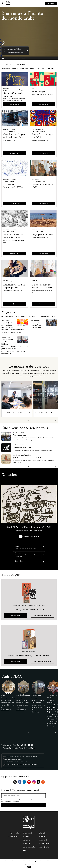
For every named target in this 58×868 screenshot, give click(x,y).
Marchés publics (44, 843)
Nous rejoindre (44, 847)
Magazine (26, 836)
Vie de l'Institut (21, 317)
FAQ (24, 850)
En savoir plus (15, 153)
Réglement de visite (29, 864)
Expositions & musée (27, 69)
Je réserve (16, 104)
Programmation (7, 317)
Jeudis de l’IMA (18, 433)
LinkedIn (24, 782)
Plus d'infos (5, 710)
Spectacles (41, 69)
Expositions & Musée (7, 89)
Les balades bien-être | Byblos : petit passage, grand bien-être (42, 288)
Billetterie (53, 3)
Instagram (34, 782)
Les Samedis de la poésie (22, 455)
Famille (15, 69)
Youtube (18, 553)
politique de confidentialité (11, 801)
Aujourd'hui (6, 69)
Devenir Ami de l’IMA (30, 847)
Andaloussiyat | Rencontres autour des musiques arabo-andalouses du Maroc (42, 96)
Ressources (27, 840)
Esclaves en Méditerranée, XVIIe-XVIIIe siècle (13, 187)
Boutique (42, 836)
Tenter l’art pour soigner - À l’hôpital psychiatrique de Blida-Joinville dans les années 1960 (43, 140)
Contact (7, 861)
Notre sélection (16, 615)
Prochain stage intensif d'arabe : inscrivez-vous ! (36, 325)
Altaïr (17, 546)
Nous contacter (13, 837)
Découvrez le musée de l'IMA (43, 186)
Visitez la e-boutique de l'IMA (42, 615)
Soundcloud (19, 561)
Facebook (20, 782)
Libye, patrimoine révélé (43, 235)
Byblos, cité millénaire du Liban (14, 95)
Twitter (15, 782)
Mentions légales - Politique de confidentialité (41, 861)
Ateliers (6, 280)
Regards (32, 317)
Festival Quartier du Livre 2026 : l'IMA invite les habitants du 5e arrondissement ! (13, 326)
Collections (36, 180)
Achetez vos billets (14, 49)
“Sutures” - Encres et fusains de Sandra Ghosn (13, 238)
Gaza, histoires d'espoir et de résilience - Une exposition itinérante (14, 137)
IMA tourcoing (44, 840)
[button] (27, 420)
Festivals (35, 89)
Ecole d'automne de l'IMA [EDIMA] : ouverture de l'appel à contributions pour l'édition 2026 (14, 344)
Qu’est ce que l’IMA (14, 833)
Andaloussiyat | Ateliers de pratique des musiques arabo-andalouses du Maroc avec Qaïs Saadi (14, 291)
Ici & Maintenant (19, 445)
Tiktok (38, 782)
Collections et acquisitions (47, 317)
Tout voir (50, 69)
